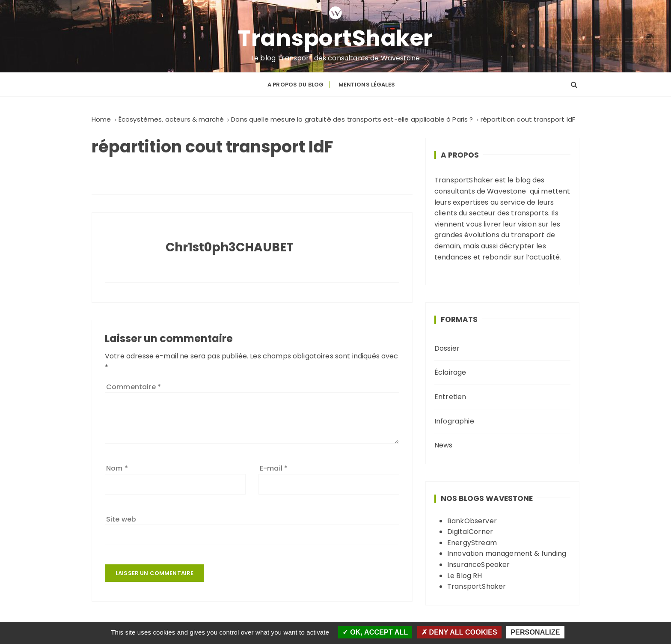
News (444, 445)
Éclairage (450, 372)
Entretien (450, 396)
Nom (117, 468)
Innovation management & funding (507, 553)
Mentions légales (367, 84)
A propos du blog (295, 84)
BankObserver (472, 520)
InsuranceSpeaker (478, 564)
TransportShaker (336, 38)
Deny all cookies (459, 632)
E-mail (274, 468)
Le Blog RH (465, 575)
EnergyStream (472, 542)
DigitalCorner (470, 531)
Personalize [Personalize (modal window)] (535, 632)
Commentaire (134, 386)
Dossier (447, 348)
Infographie (454, 421)
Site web (121, 519)
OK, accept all (375, 632)
